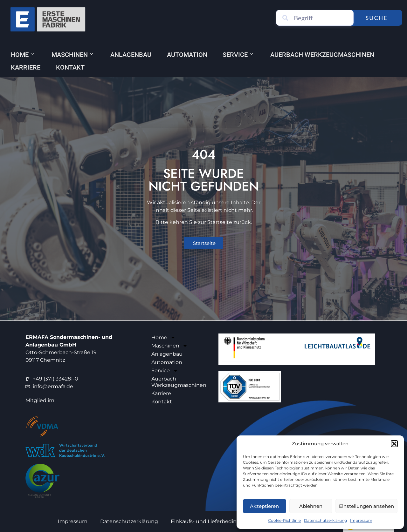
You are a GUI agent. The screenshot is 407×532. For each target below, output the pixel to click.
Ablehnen (311, 506)
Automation (189, 55)
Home (23, 55)
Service (240, 55)
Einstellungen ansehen (366, 506)
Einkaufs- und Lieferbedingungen (214, 521)
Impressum (361, 520)
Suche (378, 18)
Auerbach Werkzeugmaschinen (325, 55)
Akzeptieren (264, 506)
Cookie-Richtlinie (284, 520)
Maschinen (73, 55)
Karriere (26, 67)
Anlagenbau (132, 55)
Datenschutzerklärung (325, 520)
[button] (394, 444)
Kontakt (71, 67)
